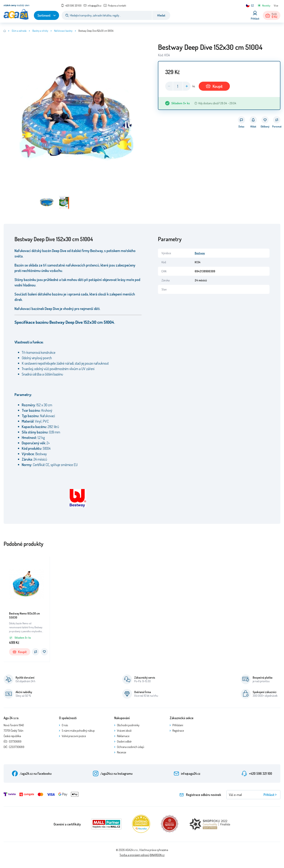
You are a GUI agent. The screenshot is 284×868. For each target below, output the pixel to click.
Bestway (200, 253)
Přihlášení (178, 725)
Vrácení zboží (124, 731)
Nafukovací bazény (63, 31)
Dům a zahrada (19, 31)
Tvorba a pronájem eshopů (134, 855)
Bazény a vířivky (40, 31)
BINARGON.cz (157, 855)
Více (276, 6)
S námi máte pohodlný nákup (78, 731)
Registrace (178, 731)
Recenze (122, 752)
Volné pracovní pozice (74, 736)
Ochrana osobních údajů (131, 747)
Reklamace (123, 736)
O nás (65, 725)
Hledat (161, 15)
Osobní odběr (124, 741)
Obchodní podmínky (128, 725)
